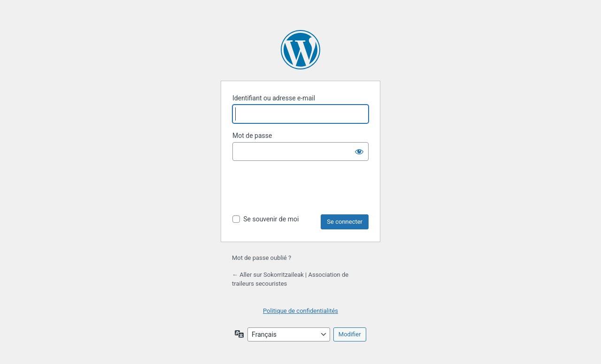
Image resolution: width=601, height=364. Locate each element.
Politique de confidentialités (300, 311)
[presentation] (304, 191)
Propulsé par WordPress (300, 50)
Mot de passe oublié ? (262, 258)
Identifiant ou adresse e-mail (274, 98)
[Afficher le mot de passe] (359, 152)
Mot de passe (252, 136)
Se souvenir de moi (271, 219)
